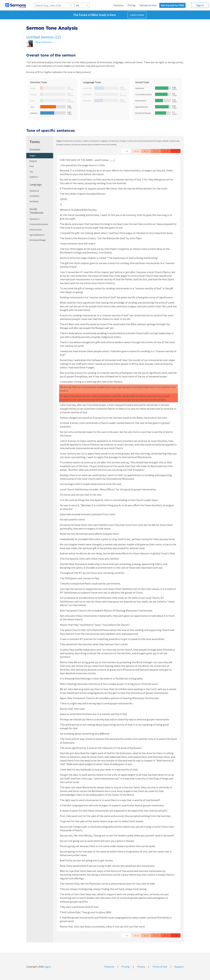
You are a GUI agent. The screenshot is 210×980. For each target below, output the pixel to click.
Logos (47, 967)
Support (179, 967)
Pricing (131, 5)
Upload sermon (148, 5)
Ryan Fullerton (44, 42)
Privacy (141, 967)
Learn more (137, 15)
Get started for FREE (172, 5)
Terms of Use (160, 967)
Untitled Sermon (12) (44, 37)
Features (119, 5)
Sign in (200, 5)
